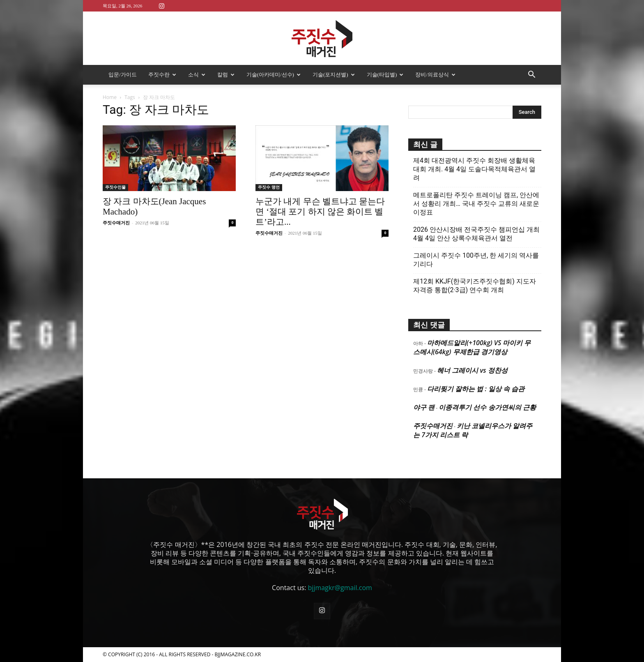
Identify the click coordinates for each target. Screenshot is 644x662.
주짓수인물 (115, 187)
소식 (197, 75)
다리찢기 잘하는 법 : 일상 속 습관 (476, 389)
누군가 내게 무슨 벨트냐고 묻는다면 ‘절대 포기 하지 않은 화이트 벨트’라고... (320, 212)
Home (110, 97)
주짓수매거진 (116, 223)
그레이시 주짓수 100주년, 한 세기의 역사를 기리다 (476, 260)
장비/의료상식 (435, 75)
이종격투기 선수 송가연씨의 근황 (487, 407)
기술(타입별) (385, 75)
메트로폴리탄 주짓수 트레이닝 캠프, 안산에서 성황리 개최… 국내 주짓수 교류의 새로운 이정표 (476, 204)
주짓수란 (162, 75)
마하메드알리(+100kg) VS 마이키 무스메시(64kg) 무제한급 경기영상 (472, 347)
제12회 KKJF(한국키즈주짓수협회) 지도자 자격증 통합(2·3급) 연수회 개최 (475, 286)
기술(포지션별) (334, 75)
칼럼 (226, 75)
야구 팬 (424, 407)
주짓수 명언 (269, 187)
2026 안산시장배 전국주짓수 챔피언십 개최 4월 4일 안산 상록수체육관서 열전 (476, 234)
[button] (531, 75)
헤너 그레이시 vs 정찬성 (472, 370)
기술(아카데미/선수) (274, 75)
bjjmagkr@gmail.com (340, 588)
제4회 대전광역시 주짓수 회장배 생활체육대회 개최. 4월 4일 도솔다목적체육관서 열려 (474, 169)
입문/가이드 (123, 75)
